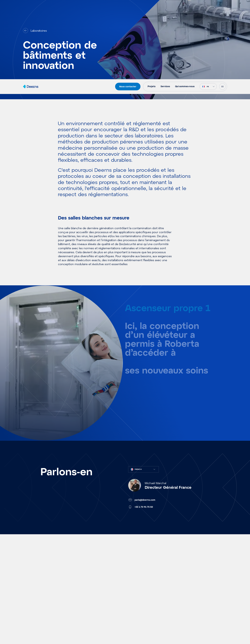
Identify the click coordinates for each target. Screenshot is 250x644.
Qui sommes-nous (137, 592)
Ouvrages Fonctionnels (90, 592)
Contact (182, 583)
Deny (206, 631)
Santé (78, 602)
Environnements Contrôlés (92, 621)
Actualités (30, 611)
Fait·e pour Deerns (138, 611)
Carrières (131, 602)
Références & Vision (37, 621)
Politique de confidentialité (207, 638)
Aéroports (81, 583)
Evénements (31, 602)
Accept (180, 631)
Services (131, 583)
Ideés (27, 592)
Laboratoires (83, 611)
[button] (244, 607)
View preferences (233, 631)
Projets (28, 583)
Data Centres (83, 630)
